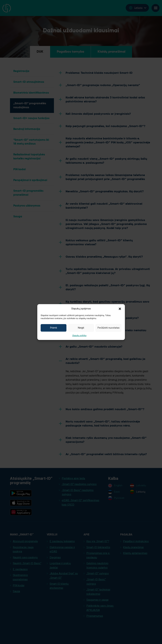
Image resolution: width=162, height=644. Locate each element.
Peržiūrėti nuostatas (109, 328)
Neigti (81, 328)
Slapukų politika (79, 336)
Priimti (54, 328)
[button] (120, 309)
